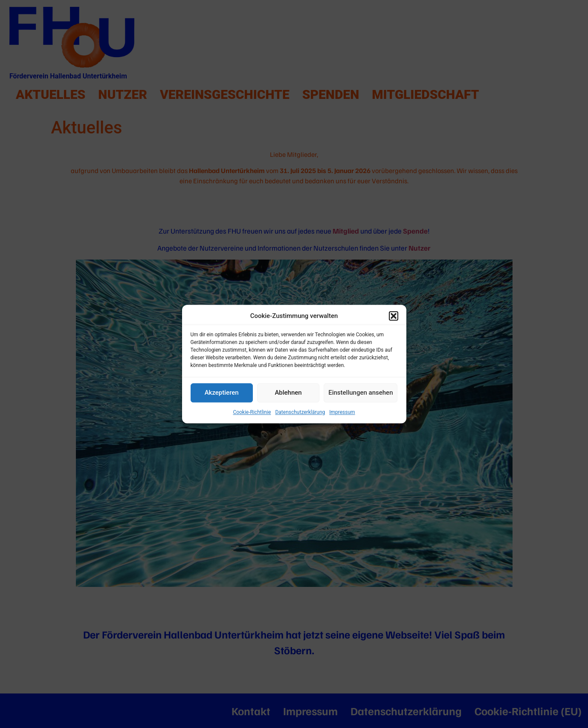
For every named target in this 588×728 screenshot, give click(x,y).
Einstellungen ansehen (361, 393)
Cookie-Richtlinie (252, 412)
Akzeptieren (222, 393)
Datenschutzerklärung (300, 412)
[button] (394, 316)
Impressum (342, 412)
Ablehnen (288, 393)
